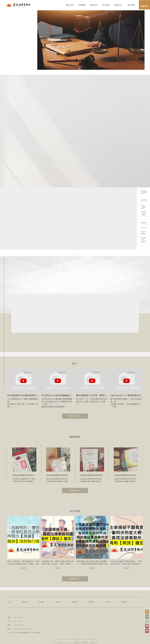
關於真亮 (25, 602)
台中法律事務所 (65, 639)
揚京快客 (61, 643)
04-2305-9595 (18, 618)
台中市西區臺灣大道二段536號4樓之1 (29, 633)
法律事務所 (57, 639)
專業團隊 (42, 602)
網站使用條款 (85, 643)
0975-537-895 (18, 621)
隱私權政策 (77, 643)
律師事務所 (83, 639)
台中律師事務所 (92, 639)
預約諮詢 (75, 602)
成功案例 (108, 602)
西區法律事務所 (75, 639)
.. (89, 643)
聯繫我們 (125, 602)
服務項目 (58, 602)
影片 (10, 602)
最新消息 (91, 602)
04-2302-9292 (18, 625)
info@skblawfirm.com (23, 629)
